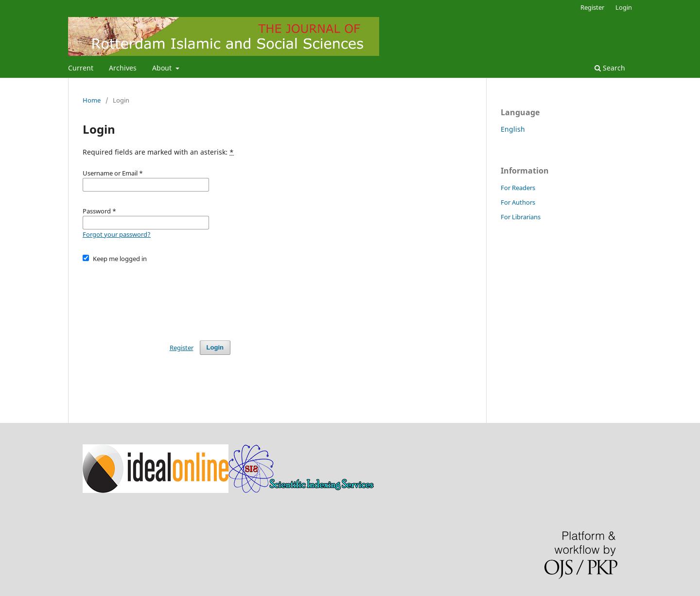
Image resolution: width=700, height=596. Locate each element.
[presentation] (157, 297)
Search (610, 68)
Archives (123, 68)
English (513, 129)
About (163, 68)
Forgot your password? (117, 234)
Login (624, 7)
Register (592, 7)
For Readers (518, 188)
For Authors (518, 202)
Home (92, 100)
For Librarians (521, 217)
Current (81, 68)
